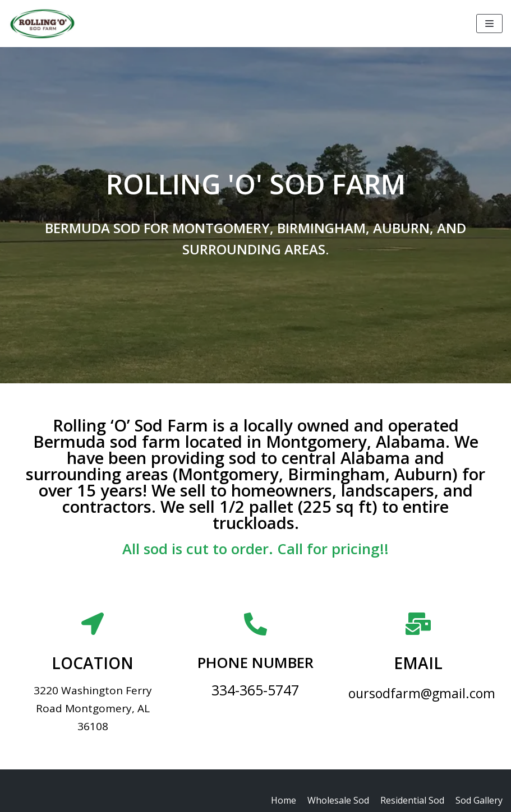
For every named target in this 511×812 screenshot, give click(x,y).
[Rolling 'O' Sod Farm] (42, 24)
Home (284, 800)
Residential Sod (412, 800)
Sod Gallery (479, 800)
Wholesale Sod (338, 800)
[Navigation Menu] (489, 24)
